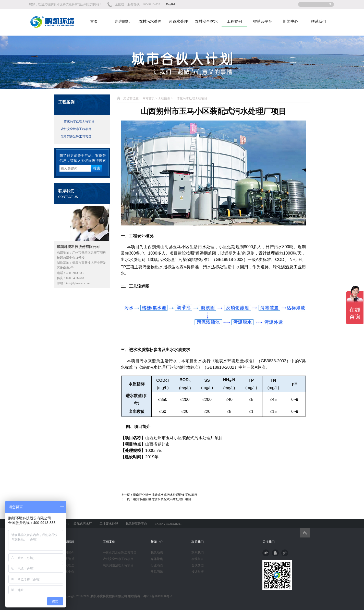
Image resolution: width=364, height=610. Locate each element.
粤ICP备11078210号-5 (156, 596)
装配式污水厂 (83, 524)
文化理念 (68, 565)
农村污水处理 (150, 21)
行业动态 (157, 565)
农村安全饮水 (206, 21)
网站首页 (149, 98)
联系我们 (319, 21)
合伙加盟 (198, 565)
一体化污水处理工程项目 (78, 121)
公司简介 (68, 553)
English (171, 4)
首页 (94, 21)
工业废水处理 (109, 524)
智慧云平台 (263, 21)
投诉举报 (198, 572)
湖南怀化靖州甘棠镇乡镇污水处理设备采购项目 (165, 495)
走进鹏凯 (122, 21)
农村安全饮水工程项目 (76, 129)
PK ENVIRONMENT (168, 524)
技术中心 (68, 572)
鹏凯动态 (157, 553)
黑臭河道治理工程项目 (76, 137)
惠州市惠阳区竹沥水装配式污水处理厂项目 (162, 499)
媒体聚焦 (157, 559)
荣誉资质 (68, 559)
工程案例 (234, 21)
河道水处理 (178, 21)
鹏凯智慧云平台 (136, 524)
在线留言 (198, 559)
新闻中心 (290, 21)
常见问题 (157, 572)
